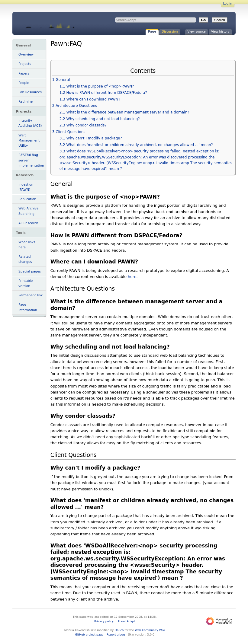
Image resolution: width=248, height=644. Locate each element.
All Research (28, 223)
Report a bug (116, 634)
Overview (26, 54)
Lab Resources (30, 92)
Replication (27, 199)
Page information (28, 307)
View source (197, 32)
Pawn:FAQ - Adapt (63, 20)
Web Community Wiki (150, 630)
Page (152, 32)
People (24, 83)
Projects (25, 64)
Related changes (25, 259)
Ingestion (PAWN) (26, 187)
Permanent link (31, 295)
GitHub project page (89, 634)
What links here (27, 245)
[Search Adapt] (156, 20)
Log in (227, 3)
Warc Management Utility (29, 140)
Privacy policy (104, 621)
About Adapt (126, 621)
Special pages (30, 271)
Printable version (26, 283)
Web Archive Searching (29, 211)
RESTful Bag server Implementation (31, 160)
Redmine (26, 102)
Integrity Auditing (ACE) (30, 123)
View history (220, 32)
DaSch (119, 630)
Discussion (170, 32)
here (132, 277)
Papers (24, 73)
